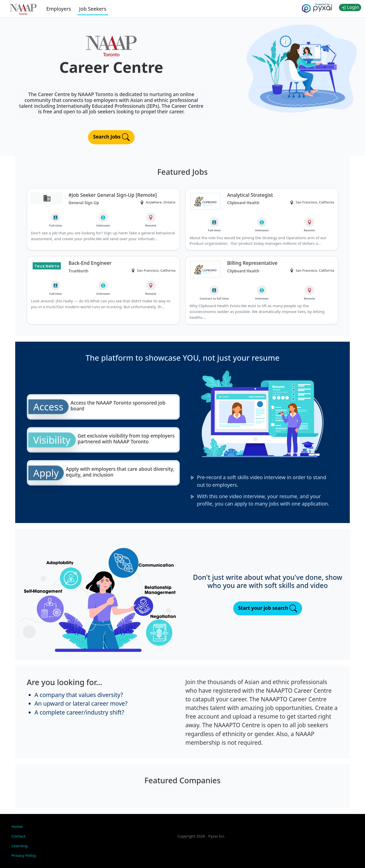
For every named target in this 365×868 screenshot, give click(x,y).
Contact (19, 836)
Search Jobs (111, 137)
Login (350, 7)
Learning (20, 846)
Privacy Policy (24, 855)
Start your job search (268, 608)
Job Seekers (93, 9)
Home (17, 826)
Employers (59, 9)
